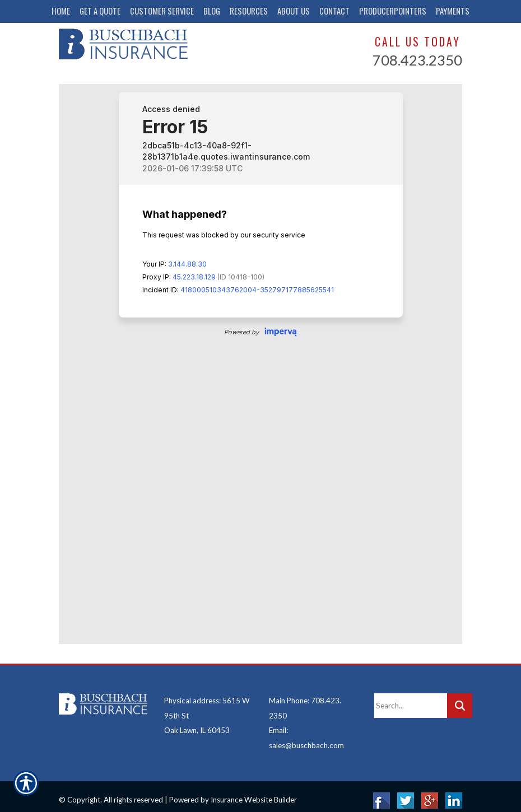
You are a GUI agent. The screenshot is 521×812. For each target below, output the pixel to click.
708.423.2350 (417, 60)
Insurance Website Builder (254, 792)
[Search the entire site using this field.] (411, 698)
